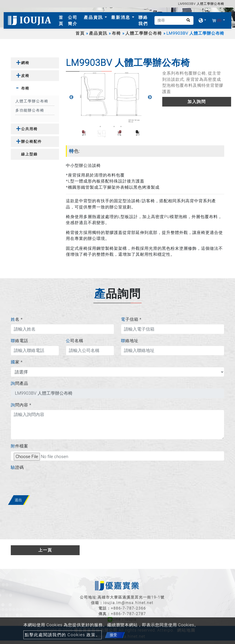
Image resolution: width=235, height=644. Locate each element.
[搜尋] (174, 20)
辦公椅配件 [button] (31, 142)
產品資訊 (98, 33)
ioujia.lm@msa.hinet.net (128, 603)
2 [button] (107, 127)
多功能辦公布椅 (30, 110)
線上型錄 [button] (29, 154)
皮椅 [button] (25, 76)
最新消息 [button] (122, 17)
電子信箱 (131, 319)
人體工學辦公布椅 (144, 33)
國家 (17, 362)
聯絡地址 (130, 341)
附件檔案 (20, 446)
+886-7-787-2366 (128, 608)
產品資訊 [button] (94, 17)
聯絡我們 (143, 20)
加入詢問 (197, 102)
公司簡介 (73, 20)
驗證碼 (17, 467)
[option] (111, 97)
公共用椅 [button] (29, 129)
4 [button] (121, 127)
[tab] (35, 63)
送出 (18, 500)
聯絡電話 (20, 341)
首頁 (62, 20)
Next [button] (150, 97)
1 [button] (100, 127)
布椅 (116, 33)
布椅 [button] (25, 88)
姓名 (17, 319)
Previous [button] (71, 97)
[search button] (187, 22)
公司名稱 (75, 341)
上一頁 (45, 550)
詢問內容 (21, 405)
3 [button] (114, 127)
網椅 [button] (25, 63)
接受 (113, 635)
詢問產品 (20, 383)
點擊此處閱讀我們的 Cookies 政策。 (63, 635)
